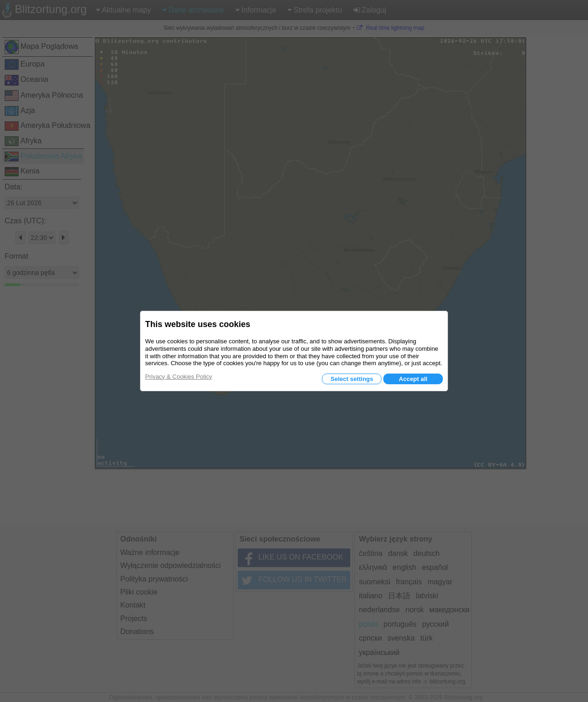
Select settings (352, 379)
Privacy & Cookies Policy (179, 377)
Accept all (413, 379)
